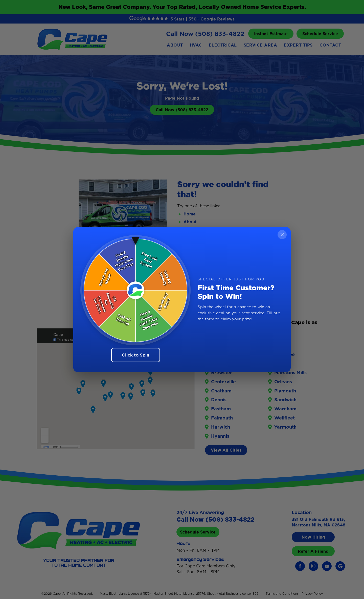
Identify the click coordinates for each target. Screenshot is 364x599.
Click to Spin (136, 355)
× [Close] (282, 235)
